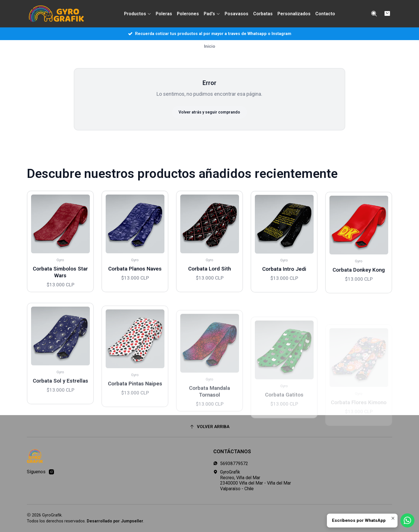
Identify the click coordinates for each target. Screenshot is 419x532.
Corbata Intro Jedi (284, 296)
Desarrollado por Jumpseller (115, 521)
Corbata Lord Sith (210, 291)
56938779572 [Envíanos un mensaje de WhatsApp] (231, 464)
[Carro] (387, 14)
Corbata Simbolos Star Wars (60, 280)
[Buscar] (374, 14)
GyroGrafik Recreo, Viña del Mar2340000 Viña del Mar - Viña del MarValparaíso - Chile (252, 480)
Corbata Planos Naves (135, 283)
